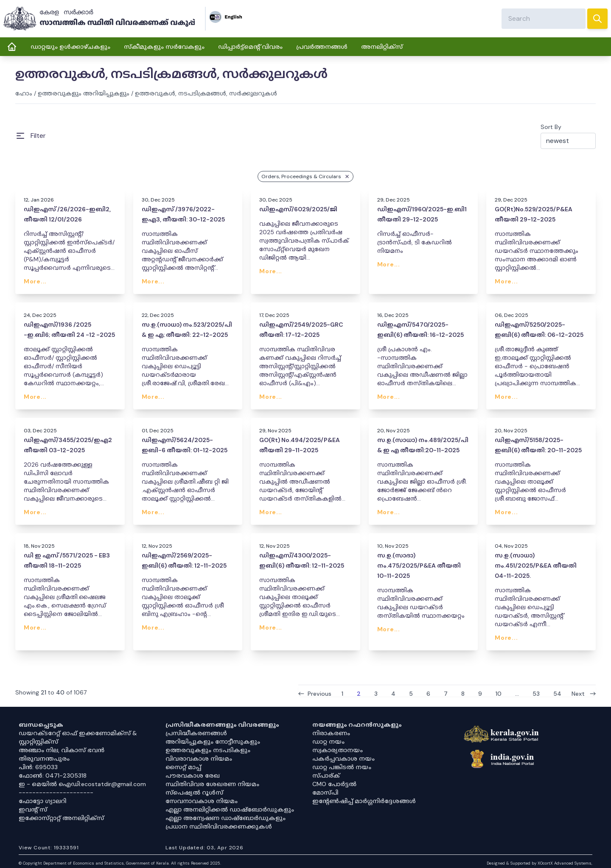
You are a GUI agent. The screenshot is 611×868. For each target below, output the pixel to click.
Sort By (551, 127)
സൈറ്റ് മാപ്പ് (183, 767)
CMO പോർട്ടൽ (334, 784)
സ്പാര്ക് (326, 776)
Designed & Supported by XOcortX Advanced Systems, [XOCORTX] (540, 863)
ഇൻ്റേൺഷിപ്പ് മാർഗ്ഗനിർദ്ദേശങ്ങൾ (364, 801)
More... (35, 281)
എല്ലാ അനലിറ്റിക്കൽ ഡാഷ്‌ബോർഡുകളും (230, 809)
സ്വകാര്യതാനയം (338, 750)
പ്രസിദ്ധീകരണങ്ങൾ (196, 733)
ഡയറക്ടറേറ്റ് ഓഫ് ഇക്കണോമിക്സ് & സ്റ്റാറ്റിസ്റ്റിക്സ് (78, 737)
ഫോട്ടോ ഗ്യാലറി (42, 801)
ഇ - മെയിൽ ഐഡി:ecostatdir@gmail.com (82, 784)
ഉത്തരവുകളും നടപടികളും (208, 750)
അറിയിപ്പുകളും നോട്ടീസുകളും (213, 742)
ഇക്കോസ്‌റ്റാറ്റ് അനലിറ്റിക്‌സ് (61, 818)
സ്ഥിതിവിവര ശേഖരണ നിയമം (212, 784)
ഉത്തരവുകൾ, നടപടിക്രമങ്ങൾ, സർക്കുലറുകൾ (206, 93)
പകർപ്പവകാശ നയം (343, 759)
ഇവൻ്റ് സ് (33, 809)
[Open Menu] (31, 136)
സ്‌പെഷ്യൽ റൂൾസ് (194, 792)
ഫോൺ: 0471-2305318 (53, 776)
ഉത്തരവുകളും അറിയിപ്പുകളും (84, 93)
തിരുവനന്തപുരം (44, 759)
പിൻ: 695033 (38, 767)
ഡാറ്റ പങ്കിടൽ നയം (342, 767)
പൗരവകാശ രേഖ (193, 776)
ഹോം (24, 93)
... (517, 693)
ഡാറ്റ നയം (328, 742)
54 (557, 693)
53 (536, 693)
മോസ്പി (325, 792)
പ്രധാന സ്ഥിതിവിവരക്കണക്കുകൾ (219, 826)
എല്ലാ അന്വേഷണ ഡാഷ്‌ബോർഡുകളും (226, 818)
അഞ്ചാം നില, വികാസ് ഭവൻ (62, 750)
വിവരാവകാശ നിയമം (199, 759)
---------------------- (56, 792)
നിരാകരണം (331, 733)
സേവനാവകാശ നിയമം (202, 801)
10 (499, 693)
